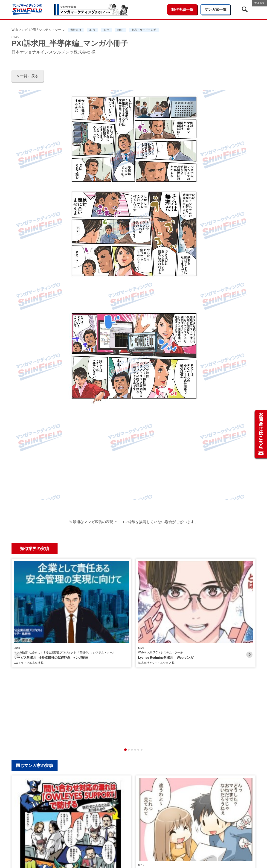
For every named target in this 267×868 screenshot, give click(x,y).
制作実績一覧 (182, 10)
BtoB (120, 30)
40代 (106, 30)
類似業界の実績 (35, 549)
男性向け (76, 30)
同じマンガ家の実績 (35, 654)
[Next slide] (249, 599)
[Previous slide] (18, 599)
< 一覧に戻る (28, 76)
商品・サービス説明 (144, 30)
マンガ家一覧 (215, 10)
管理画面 (259, 3)
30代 (92, 30)
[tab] (125, 638)
